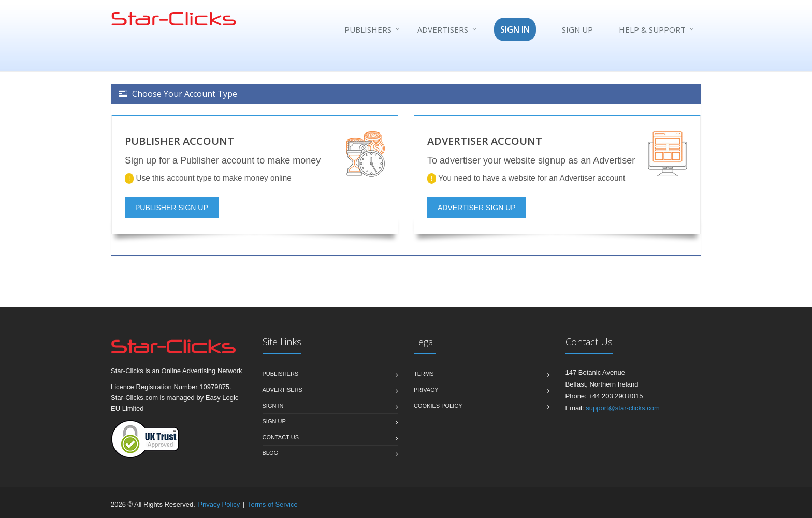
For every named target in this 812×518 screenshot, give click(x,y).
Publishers (368, 29)
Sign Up (274, 421)
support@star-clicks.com (623, 408)
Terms (424, 374)
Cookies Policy (438, 406)
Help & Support (652, 29)
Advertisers (443, 29)
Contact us (281, 437)
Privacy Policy (219, 504)
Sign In (273, 406)
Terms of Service (273, 504)
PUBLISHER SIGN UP (172, 208)
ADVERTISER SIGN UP (477, 208)
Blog (271, 453)
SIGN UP (577, 29)
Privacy (426, 390)
